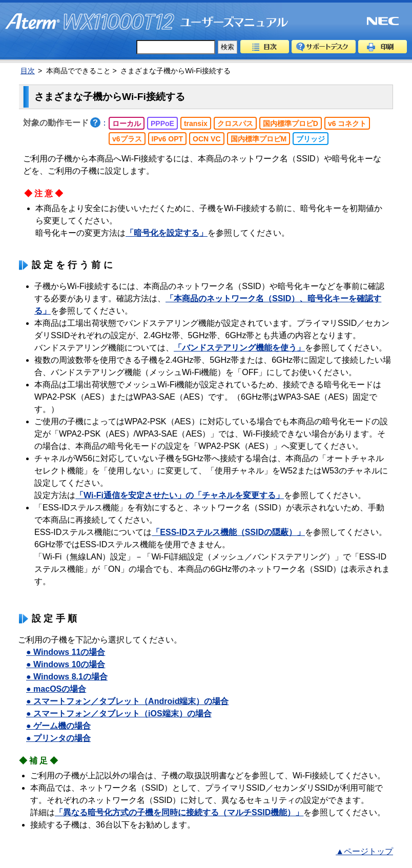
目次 (265, 47)
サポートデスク (324, 47)
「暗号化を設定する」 (167, 233)
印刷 (383, 47)
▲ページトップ (364, 851)
